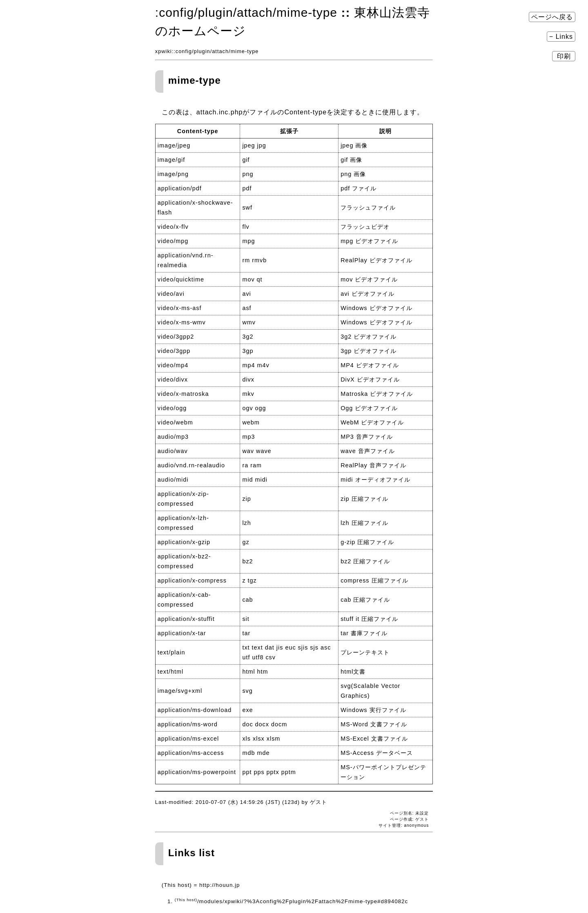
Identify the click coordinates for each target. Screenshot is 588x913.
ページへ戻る (552, 17)
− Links (561, 37)
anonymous (416, 825)
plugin (202, 51)
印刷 (564, 56)
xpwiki (164, 51)
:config (183, 51)
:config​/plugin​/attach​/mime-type (246, 12)
